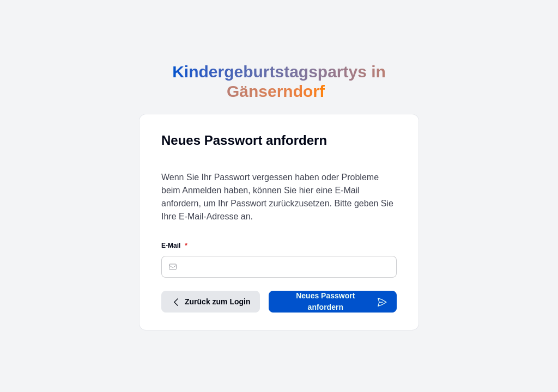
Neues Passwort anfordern (342, 301)
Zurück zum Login (211, 301)
